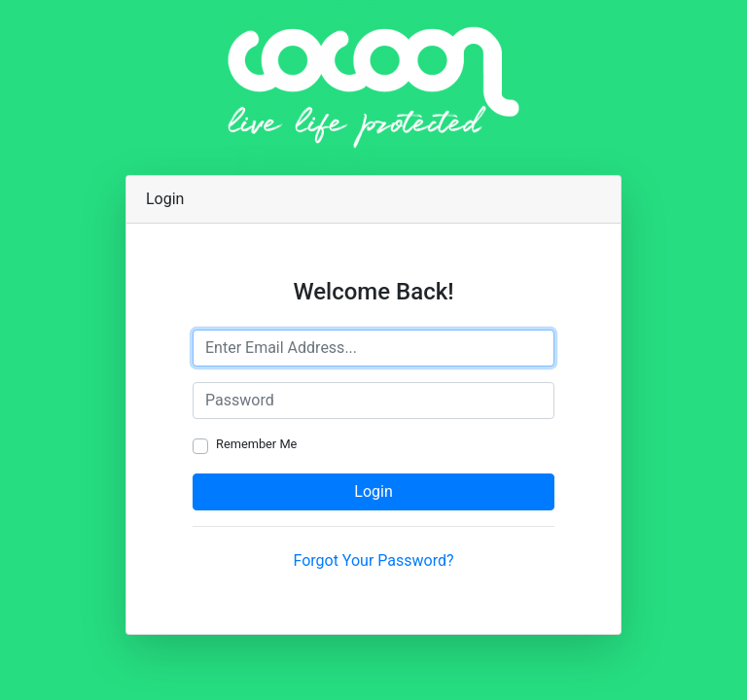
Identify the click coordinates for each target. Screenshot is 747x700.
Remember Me (256, 444)
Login (373, 491)
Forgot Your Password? (373, 560)
